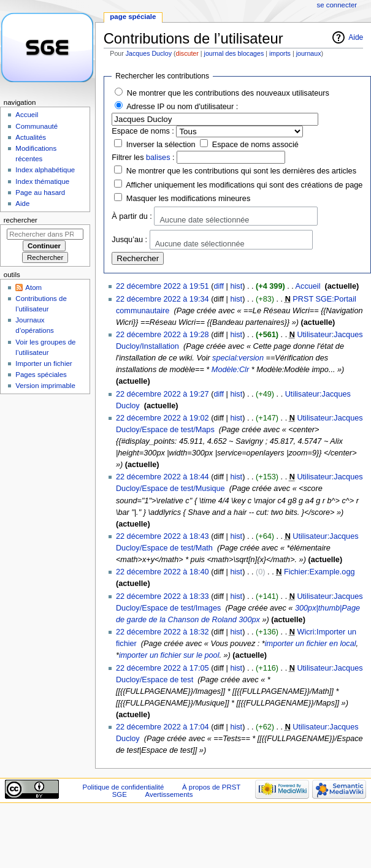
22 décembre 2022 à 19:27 (163, 394)
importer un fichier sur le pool (169, 655)
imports (280, 53)
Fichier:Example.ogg (319, 572)
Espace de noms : (143, 131)
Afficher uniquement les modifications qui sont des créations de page (244, 185)
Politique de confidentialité (124, 787)
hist (236, 286)
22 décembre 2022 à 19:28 (163, 335)
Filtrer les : (143, 158)
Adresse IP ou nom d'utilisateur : (182, 107)
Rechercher (21, 220)
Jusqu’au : (129, 240)
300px (249, 620)
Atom (33, 287)
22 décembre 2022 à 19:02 (163, 418)
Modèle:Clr (230, 370)
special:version (238, 358)
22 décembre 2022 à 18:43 (163, 536)
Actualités (31, 137)
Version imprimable (45, 386)
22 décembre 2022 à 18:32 (163, 632)
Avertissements (169, 794)
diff (219, 286)
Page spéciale (133, 17)
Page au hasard (40, 192)
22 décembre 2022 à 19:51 (163, 286)
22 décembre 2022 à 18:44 (163, 477)
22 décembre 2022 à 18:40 (163, 572)
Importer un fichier (44, 364)
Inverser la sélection (161, 145)
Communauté (36, 126)
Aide (356, 37)
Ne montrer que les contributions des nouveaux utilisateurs (228, 93)
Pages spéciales (41, 375)
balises (158, 158)
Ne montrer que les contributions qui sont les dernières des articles (241, 171)
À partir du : (132, 216)
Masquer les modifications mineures (188, 199)
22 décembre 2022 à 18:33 (163, 596)
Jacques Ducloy (149, 53)
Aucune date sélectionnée (204, 220)
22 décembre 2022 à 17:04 (163, 727)
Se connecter (337, 5)
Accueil (308, 286)
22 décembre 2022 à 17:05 (163, 668)
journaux (309, 53)
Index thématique (42, 181)
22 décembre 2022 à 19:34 (163, 299)
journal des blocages (234, 53)
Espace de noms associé (255, 145)
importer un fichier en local (311, 644)
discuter (187, 53)
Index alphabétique (45, 170)
